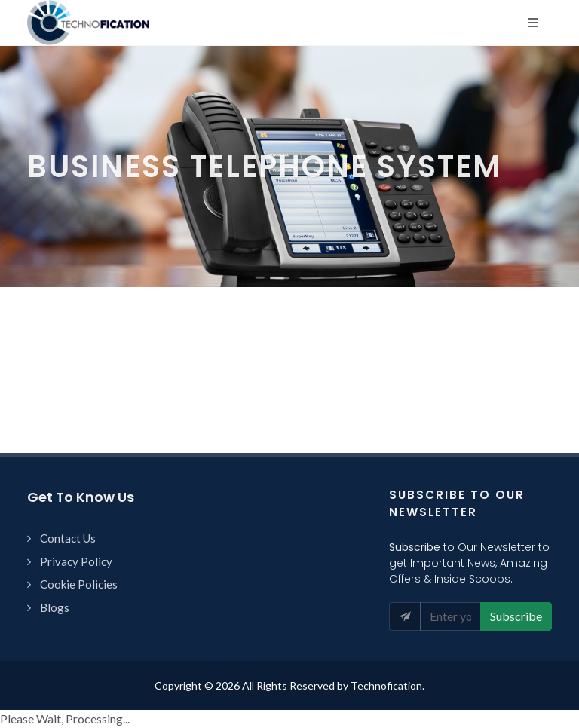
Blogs (55, 607)
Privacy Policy (76, 561)
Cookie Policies (79, 584)
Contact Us (68, 538)
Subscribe (516, 616)
